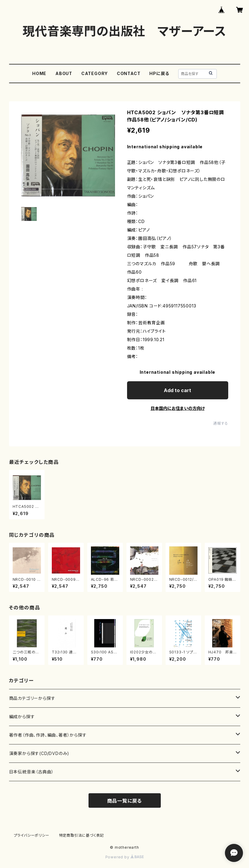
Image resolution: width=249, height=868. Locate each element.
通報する (221, 423)
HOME (39, 73)
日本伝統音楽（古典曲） (31, 772)
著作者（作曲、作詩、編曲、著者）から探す (48, 735)
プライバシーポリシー (32, 835)
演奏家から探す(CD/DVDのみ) (39, 753)
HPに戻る (159, 73)
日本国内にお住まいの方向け (178, 408)
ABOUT (64, 73)
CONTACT (129, 73)
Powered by (125, 857)
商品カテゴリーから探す (32, 698)
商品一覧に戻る (125, 801)
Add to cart (177, 390)
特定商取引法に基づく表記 (82, 835)
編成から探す (22, 717)
